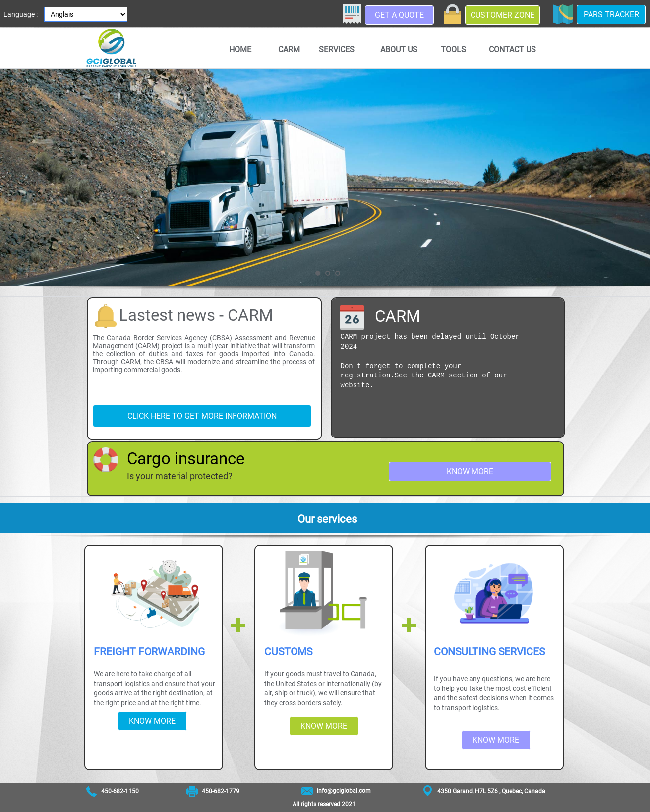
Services (337, 49)
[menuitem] (240, 49)
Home (240, 49)
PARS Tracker (611, 15)
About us (399, 49)
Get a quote (399, 15)
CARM (289, 49)
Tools (453, 49)
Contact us (512, 49)
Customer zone (502, 15)
